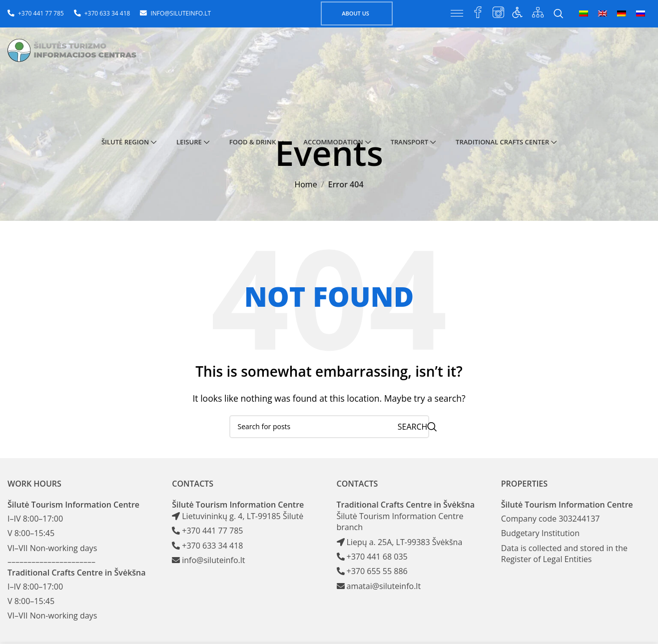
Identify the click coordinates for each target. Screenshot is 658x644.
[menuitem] (584, 13)
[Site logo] (76, 51)
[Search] (559, 13)
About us (355, 13)
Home (306, 184)
